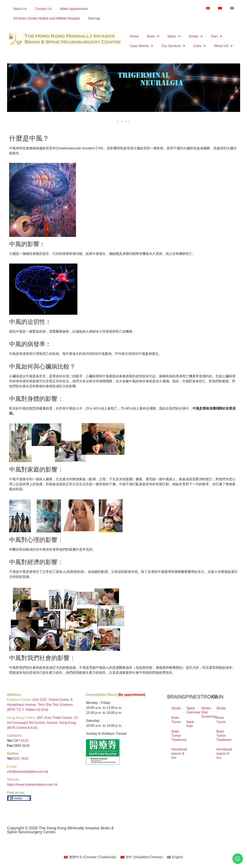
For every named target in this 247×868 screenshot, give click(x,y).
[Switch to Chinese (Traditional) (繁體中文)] (90, 857)
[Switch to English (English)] (175, 857)
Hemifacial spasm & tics (175, 753)
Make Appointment (74, 9)
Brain (153, 36)
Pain (217, 36)
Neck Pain (190, 724)
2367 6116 (21, 741)
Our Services (173, 46)
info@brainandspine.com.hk (28, 772)
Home (134, 36)
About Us (20, 9)
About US (223, 46)
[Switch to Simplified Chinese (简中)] (142, 857)
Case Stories (142, 46)
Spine (174, 36)
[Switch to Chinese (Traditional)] (208, 8)
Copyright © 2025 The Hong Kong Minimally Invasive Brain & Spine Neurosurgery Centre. (60, 830)
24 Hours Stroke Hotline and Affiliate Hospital (47, 18)
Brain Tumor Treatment (175, 736)
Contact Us (43, 9)
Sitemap (94, 18)
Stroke (196, 36)
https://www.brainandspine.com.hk (32, 784)
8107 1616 (21, 758)
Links (200, 46)
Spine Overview (190, 710)
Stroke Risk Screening (205, 712)
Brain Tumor (175, 720)
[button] (11, 88)
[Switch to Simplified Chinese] (220, 8)
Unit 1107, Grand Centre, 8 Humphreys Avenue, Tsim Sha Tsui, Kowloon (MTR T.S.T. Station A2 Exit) (40, 705)
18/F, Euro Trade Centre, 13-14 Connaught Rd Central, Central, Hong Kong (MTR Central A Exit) (43, 723)
